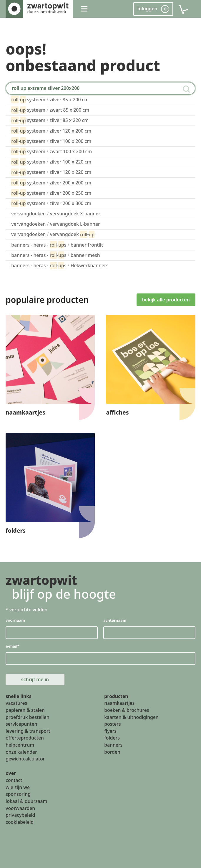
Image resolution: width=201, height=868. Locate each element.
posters (112, 724)
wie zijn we (18, 787)
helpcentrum (20, 745)
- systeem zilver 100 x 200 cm (51, 141)
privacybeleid (20, 815)
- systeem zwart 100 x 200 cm (52, 151)
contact (14, 780)
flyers (110, 731)
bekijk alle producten (166, 300)
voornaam (15, 620)
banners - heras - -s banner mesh (55, 255)
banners (113, 745)
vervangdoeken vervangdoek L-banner (55, 224)
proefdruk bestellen (28, 717)
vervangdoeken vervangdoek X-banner (56, 214)
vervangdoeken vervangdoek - (53, 234)
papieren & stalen (25, 710)
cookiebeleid (20, 822)
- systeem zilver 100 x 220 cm (51, 162)
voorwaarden (20, 808)
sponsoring (18, 794)
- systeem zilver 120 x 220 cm (51, 172)
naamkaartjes (119, 703)
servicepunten (21, 724)
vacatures (16, 703)
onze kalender (21, 752)
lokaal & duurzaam (26, 801)
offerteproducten (25, 738)
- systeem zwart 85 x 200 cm (50, 110)
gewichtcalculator (25, 759)
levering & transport (28, 731)
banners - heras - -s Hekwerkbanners (60, 265)
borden (112, 752)
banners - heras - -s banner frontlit (57, 245)
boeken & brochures (127, 710)
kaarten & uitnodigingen (131, 717)
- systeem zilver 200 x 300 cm (51, 203)
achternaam (115, 620)
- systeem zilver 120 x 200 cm (51, 131)
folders (112, 738)
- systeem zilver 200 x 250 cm (51, 193)
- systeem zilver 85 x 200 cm (50, 99)
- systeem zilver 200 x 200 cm (51, 183)
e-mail (13, 646)
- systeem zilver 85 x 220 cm (50, 120)
